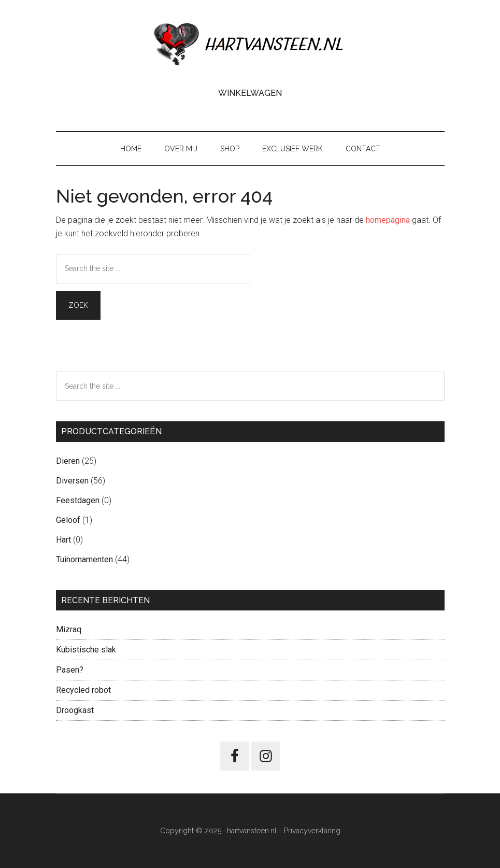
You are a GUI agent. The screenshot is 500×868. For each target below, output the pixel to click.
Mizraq (69, 629)
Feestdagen (78, 500)
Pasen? (70, 670)
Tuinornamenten (84, 559)
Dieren (68, 461)
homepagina (388, 220)
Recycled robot (83, 690)
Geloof (68, 520)
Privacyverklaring (312, 831)
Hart (63, 540)
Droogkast (75, 710)
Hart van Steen (250, 44)
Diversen (72, 481)
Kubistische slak (86, 650)
